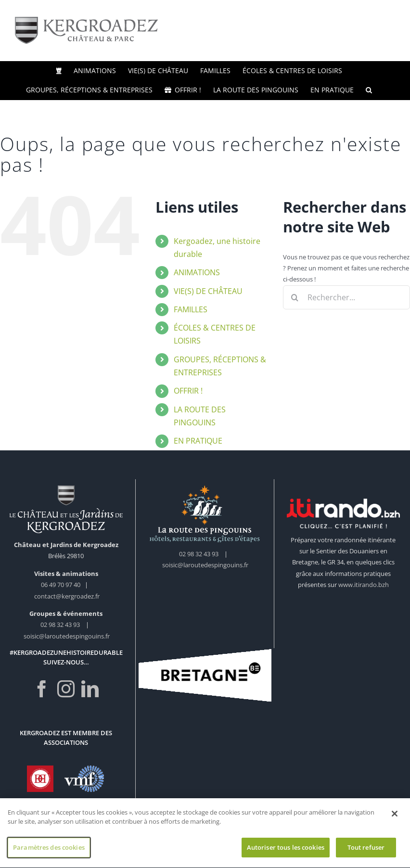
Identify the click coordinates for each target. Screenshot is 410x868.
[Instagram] (66, 689)
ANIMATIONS (197, 272)
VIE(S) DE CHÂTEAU (208, 291)
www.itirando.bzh (364, 585)
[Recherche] (295, 297)
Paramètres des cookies (49, 851)
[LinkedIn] (90, 689)
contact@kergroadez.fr (67, 596)
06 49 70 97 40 (61, 585)
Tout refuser (366, 851)
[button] (369, 90)
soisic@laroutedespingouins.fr (67, 636)
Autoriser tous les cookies (286, 851)
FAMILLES (191, 309)
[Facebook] (42, 689)
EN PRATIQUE (198, 441)
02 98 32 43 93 (60, 625)
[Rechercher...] (346, 297)
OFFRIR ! (188, 391)
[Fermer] (395, 817)
